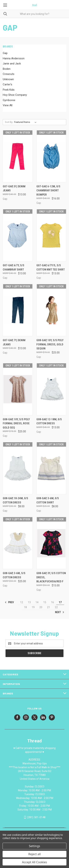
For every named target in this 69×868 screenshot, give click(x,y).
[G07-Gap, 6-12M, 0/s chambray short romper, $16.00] (51, 156)
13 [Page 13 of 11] (29, 602)
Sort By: (9, 122)
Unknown (8, 79)
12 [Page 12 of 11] (22, 602)
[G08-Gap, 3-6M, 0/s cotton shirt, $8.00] (51, 468)
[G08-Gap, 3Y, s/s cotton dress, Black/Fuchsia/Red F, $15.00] (51, 543)
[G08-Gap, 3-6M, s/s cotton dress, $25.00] (18, 543)
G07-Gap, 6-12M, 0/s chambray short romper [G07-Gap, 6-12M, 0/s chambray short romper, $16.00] (48, 191)
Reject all (34, 854)
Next (60, 612)
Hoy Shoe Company (15, 95)
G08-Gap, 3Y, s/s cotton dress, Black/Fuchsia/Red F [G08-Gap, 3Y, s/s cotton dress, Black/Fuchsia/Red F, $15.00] (51, 577)
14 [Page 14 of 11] (37, 602)
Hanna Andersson (14, 58)
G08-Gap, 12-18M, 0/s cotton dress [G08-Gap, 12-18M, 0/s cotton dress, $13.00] (49, 421)
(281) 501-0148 (36, 817)
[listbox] (26, 122)
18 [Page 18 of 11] (25, 607)
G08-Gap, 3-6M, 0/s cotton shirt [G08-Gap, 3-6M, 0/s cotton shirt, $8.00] (48, 500)
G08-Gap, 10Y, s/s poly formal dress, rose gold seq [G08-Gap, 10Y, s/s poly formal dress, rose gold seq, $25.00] (16, 423)
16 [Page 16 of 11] (52, 602)
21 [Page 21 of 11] (49, 607)
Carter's (7, 84)
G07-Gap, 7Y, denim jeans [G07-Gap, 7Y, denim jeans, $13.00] (14, 342)
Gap (5, 53)
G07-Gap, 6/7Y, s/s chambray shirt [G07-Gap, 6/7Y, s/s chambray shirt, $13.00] (14, 267)
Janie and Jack (12, 64)
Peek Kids (9, 90)
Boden (7, 69)
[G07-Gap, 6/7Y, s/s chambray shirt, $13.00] (18, 235)
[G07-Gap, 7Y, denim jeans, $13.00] (18, 310)
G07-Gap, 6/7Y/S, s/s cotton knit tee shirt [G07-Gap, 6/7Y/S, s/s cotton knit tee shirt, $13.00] (51, 267)
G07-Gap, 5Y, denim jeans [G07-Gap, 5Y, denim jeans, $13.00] (14, 189)
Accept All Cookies (35, 862)
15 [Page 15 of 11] (45, 602)
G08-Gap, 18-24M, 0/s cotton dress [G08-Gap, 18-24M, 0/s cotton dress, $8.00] (15, 500)
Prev (9, 602)
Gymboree (9, 100)
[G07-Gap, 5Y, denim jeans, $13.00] (18, 156)
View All (8, 105)
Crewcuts (9, 74)
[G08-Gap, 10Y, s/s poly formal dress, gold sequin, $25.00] (51, 310)
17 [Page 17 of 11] (60, 602)
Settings (34, 846)
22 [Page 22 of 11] (56, 607)
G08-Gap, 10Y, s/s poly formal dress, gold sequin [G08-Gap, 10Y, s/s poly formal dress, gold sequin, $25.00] (50, 344)
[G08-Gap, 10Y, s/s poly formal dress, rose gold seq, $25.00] (18, 389)
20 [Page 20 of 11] (41, 607)
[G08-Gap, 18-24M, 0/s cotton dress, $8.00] (18, 468)
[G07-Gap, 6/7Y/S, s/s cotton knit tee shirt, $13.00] (51, 235)
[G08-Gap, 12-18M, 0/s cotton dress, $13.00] (51, 389)
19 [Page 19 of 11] (33, 607)
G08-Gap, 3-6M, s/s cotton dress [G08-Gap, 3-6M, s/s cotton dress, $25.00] (14, 575)
